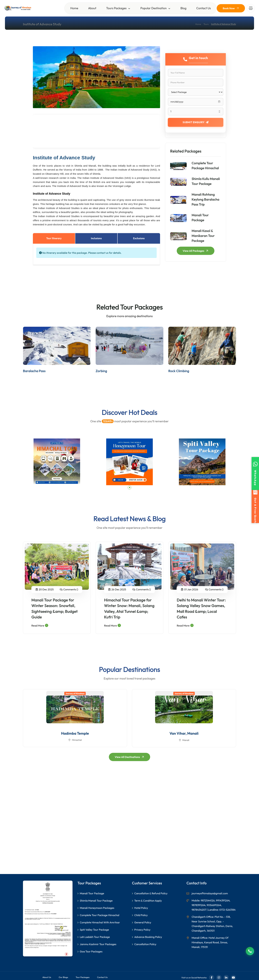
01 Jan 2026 (191, 589)
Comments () (71, 589)
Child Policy (141, 915)
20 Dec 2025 (46, 589)
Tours (206, 24)
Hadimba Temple (75, 733)
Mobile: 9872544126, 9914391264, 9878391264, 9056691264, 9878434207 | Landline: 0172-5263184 (214, 905)
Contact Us (203, 8)
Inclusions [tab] (96, 238)
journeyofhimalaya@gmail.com (210, 893)
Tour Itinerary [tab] (54, 238)
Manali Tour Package (92, 893)
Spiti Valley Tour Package (94, 930)
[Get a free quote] (255, 507)
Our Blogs (63, 977)
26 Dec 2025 (119, 589)
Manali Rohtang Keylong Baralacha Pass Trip (205, 199)
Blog (184, 8)
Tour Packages (83, 977)
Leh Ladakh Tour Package (95, 937)
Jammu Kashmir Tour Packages (98, 944)
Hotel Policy (141, 908)
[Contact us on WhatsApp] (255, 473)
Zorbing (101, 371)
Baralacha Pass (34, 371)
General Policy (143, 922)
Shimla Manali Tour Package (96, 901)
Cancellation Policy (145, 944)
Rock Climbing (179, 371)
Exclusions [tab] (139, 238)
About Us (47, 977)
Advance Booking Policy (148, 937)
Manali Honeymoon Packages (97, 908)
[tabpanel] (57, 462)
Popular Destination (153, 8)
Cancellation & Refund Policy (151, 893)
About (92, 8)
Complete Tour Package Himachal (100, 915)
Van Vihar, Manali (184, 733)
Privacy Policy (142, 930)
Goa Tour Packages (91, 951)
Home (74, 8)
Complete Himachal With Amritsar (100, 922)
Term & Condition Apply (148, 901)
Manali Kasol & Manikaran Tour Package (203, 236)
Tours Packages (116, 8)
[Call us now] (250, 951)
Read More (40, 625)
